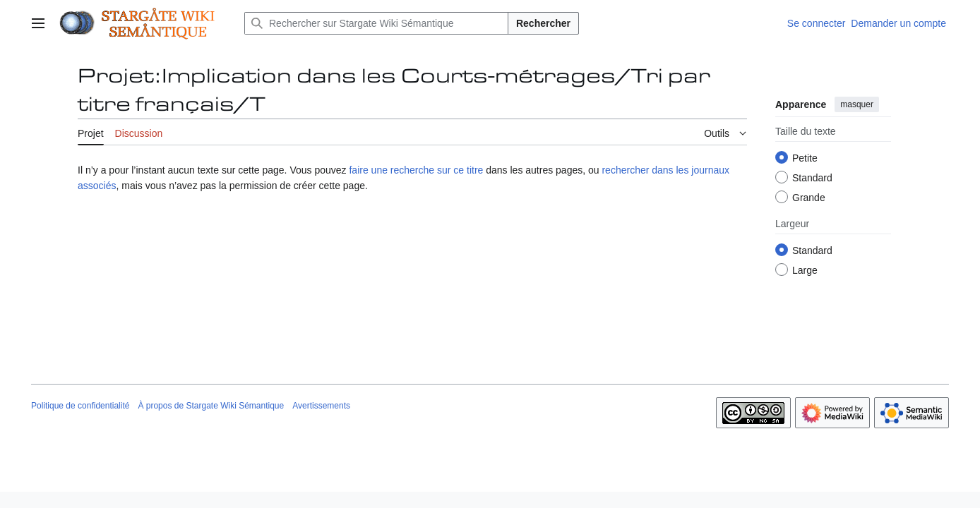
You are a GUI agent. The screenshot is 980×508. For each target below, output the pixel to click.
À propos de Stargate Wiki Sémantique (211, 406)
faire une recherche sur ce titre (416, 170)
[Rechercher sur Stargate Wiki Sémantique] (376, 23)
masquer (857, 104)
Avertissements (321, 406)
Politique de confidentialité (80, 406)
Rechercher (543, 23)
